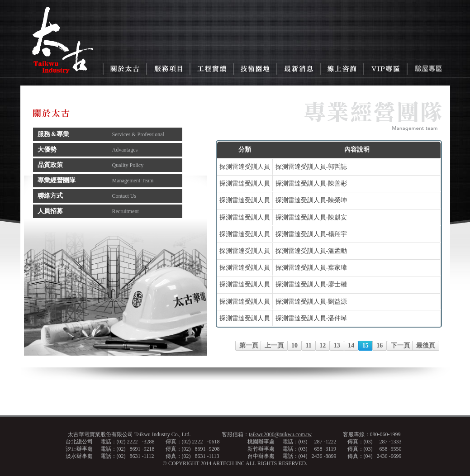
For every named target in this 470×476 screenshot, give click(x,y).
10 (294, 345)
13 (337, 345)
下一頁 (400, 345)
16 (380, 345)
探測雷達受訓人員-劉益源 (311, 302)
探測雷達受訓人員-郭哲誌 (311, 167)
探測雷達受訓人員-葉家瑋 (311, 268)
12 (323, 345)
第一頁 (249, 345)
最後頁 (426, 345)
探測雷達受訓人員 (245, 167)
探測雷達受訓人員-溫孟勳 (311, 251)
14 (351, 345)
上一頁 (274, 345)
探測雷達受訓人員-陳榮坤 (311, 200)
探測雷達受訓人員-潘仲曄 (311, 318)
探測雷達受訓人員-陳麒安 (311, 217)
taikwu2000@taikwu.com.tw (280, 434)
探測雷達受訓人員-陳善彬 (311, 183)
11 (309, 345)
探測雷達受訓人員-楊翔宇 (311, 234)
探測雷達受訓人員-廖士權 (311, 284)
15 (366, 345)
